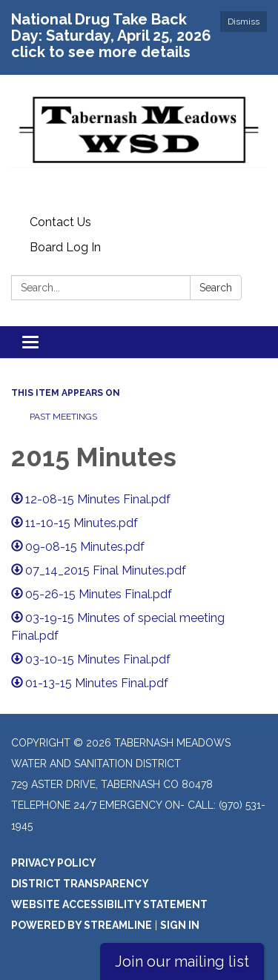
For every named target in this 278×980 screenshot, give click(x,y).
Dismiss (244, 21)
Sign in (180, 925)
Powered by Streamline (82, 925)
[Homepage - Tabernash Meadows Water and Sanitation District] (139, 142)
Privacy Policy (54, 863)
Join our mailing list (182, 961)
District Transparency (80, 884)
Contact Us (60, 222)
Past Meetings (63, 417)
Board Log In (65, 247)
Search (216, 288)
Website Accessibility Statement (109, 904)
